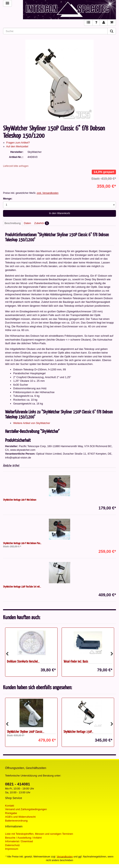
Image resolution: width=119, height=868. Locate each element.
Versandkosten (65, 857)
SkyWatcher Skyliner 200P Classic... (26, 732)
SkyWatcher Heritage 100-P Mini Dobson (20, 500)
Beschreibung (13, 223)
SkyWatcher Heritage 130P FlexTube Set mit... (22, 587)
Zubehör (42, 223)
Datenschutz (12, 845)
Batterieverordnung (16, 821)
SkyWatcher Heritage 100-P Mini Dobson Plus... (22, 543)
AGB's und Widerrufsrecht (20, 817)
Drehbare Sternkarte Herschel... (23, 661)
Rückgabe (11, 813)
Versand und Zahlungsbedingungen (26, 809)
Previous (7, 654)
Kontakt (10, 806)
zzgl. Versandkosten (47, 193)
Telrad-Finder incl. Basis (76, 661)
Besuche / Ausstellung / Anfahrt (23, 838)
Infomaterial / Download (19, 841)
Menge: (8, 199)
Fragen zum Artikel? (18, 143)
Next (112, 654)
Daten (28, 223)
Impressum (12, 849)
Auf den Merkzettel (17, 146)
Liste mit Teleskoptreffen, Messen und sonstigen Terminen (39, 834)
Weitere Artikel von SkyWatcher (32, 423)
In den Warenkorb (59, 213)
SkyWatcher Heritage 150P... (78, 732)
